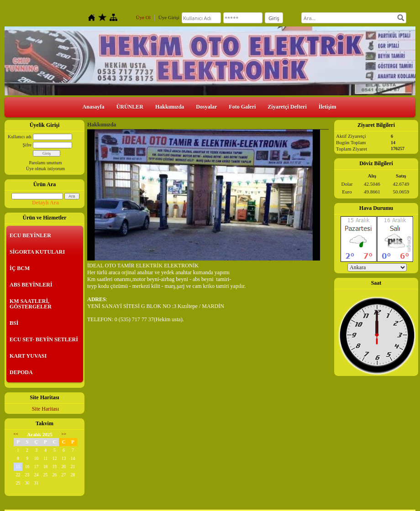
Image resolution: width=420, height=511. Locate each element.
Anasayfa (94, 107)
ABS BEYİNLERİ (31, 285)
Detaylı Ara (45, 203)
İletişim (328, 107)
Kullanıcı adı (20, 137)
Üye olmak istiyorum (45, 169)
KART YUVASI (28, 356)
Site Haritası (46, 409)
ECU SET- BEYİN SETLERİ (44, 339)
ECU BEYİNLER (30, 235)
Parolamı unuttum (46, 163)
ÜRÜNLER (130, 107)
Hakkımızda (170, 107)
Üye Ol (143, 17)
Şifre (27, 145)
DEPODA (21, 372)
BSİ (14, 323)
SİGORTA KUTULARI (37, 252)
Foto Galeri (242, 107)
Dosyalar (206, 107)
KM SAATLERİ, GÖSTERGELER (31, 304)
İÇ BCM (20, 268)
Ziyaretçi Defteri (287, 107)
